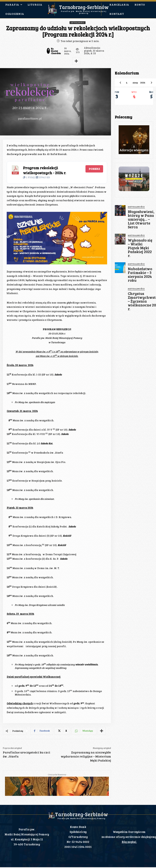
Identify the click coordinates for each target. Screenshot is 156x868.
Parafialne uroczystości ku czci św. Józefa (27, 754)
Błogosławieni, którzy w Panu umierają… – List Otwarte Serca (138, 215)
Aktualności (78, 23)
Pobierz (94, 169)
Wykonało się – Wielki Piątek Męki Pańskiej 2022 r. (140, 233)
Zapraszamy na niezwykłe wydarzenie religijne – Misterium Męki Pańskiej (86, 756)
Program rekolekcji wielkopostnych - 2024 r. (44, 170)
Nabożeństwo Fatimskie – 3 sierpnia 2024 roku (140, 250)
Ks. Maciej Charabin (55, 51)
